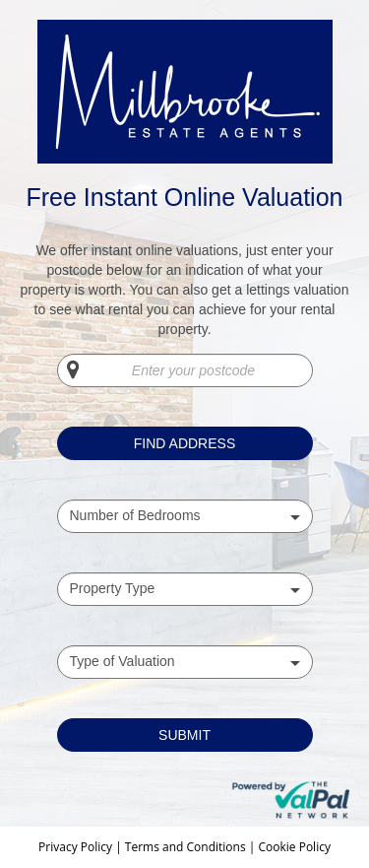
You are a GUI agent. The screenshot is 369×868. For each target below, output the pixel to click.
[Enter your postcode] (185, 370)
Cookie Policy (294, 847)
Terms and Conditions (185, 847)
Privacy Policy (77, 847)
